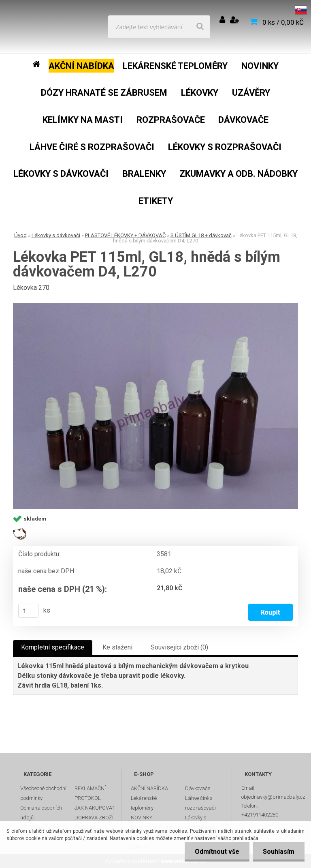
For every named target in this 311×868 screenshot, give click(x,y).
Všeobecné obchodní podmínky (43, 793)
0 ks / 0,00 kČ (283, 22)
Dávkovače (198, 788)
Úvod (20, 235)
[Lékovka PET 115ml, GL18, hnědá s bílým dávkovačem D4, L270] (155, 406)
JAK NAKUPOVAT (95, 808)
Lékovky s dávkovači (56, 235)
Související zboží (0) (179, 647)
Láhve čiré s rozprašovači (200, 803)
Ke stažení (117, 647)
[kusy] (28, 611)
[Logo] (65, 27)
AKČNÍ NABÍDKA (149, 788)
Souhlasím (279, 852)
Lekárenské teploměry (144, 803)
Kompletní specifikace (53, 647)
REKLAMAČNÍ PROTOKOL (90, 793)
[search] (200, 27)
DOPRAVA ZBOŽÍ (94, 818)
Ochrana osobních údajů (41, 813)
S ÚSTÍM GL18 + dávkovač (201, 235)
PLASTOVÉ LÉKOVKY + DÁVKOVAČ (125, 235)
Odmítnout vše (217, 852)
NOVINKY (142, 818)
